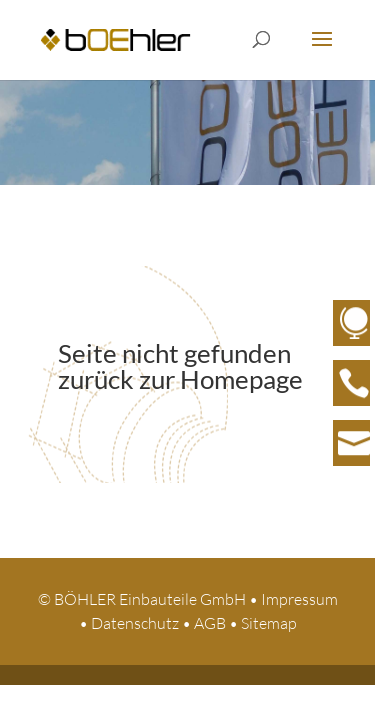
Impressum (299, 599)
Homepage (241, 379)
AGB (210, 623)
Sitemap (269, 623)
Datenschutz (135, 623)
